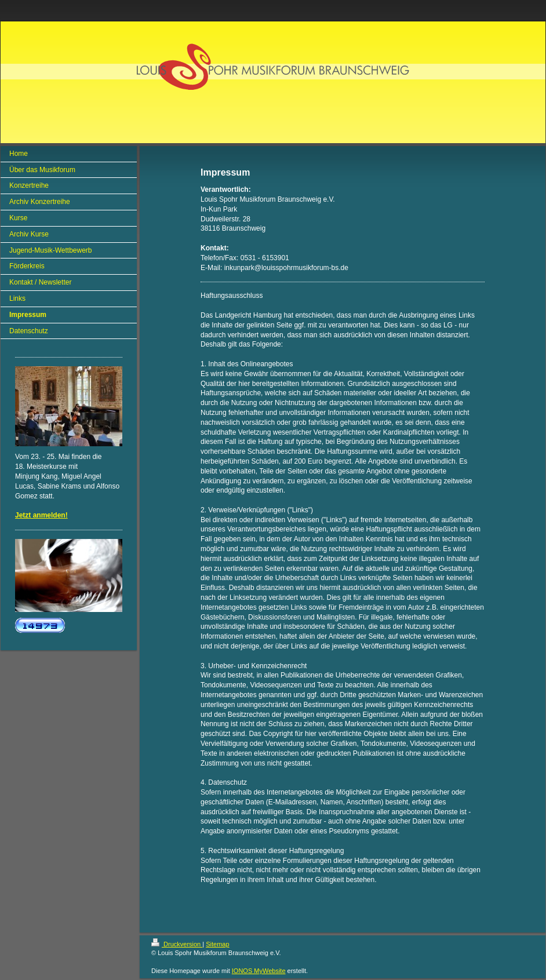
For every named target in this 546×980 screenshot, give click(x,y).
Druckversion (177, 944)
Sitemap (217, 944)
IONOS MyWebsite (259, 971)
